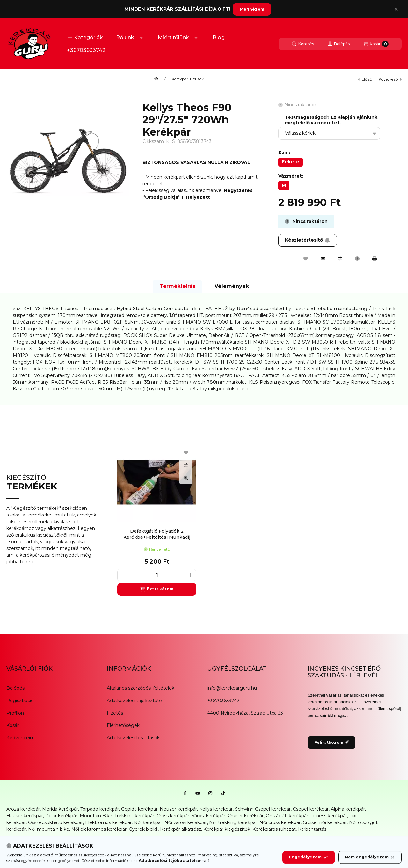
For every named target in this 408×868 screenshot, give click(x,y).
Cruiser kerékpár (246, 816)
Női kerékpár (148, 822)
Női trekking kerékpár (233, 822)
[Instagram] (210, 793)
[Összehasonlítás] (340, 259)
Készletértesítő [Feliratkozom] (308, 240)
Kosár (13, 725)
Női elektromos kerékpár (99, 829)
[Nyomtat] (375, 259)
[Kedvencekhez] (306, 259)
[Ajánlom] (323, 259)
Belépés (15, 688)
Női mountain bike (49, 829)
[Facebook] (185, 793)
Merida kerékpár (60, 809)
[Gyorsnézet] (186, 478)
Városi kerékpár (208, 816)
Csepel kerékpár (311, 809)
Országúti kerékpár (287, 816)
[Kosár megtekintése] (376, 44)
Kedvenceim (21, 738)
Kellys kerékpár (216, 809)
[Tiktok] (223, 793)
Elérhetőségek (123, 725)
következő (390, 79)
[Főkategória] (156, 79)
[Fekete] (291, 162)
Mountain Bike (96, 816)
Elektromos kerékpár (108, 822)
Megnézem (252, 9)
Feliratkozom (331, 742)
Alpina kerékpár (348, 809)
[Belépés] (339, 44)
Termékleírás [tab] (177, 286)
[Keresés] (303, 44)
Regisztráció (20, 701)
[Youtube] (198, 793)
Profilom (16, 713)
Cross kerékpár (173, 816)
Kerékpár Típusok (188, 79)
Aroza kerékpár (23, 809)
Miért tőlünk (173, 37)
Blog (219, 37)
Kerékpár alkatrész (181, 829)
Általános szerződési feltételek (141, 688)
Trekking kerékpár (134, 816)
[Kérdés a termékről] (357, 259)
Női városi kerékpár (186, 822)
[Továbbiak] (141, 38)
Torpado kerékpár (100, 809)
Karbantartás (312, 829)
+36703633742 (86, 50)
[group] (256, 519)
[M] (284, 186)
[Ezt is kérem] (157, 589)
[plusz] (190, 575)
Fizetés (115, 713)
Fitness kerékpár (329, 816)
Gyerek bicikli (143, 829)
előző (365, 79)
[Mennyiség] (157, 575)
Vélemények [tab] (232, 286)
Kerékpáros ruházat (274, 829)
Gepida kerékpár (139, 809)
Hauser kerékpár (25, 816)
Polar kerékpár (61, 816)
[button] (85, 38)
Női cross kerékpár (280, 822)
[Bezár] (396, 9)
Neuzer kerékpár (178, 809)
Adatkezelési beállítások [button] (133, 738)
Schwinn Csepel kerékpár (263, 809)
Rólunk (125, 37)
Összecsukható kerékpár (55, 822)
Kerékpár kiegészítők (227, 829)
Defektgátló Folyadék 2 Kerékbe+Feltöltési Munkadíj (157, 534)
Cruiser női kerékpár (325, 822)
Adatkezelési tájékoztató (134, 701)
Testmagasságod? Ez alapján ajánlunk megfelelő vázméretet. (331, 120)
